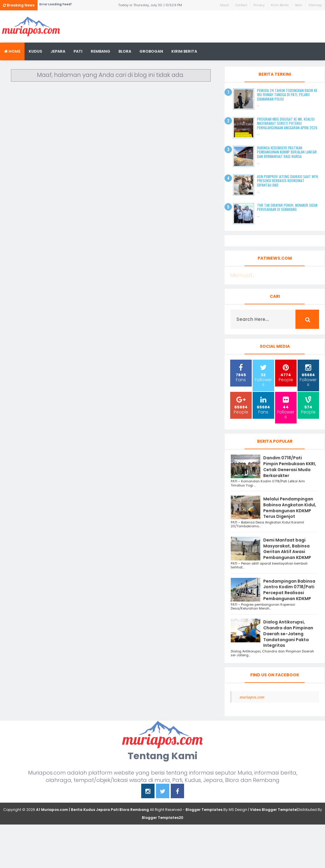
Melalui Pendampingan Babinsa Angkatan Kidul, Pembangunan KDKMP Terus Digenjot (290, 508)
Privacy (259, 5)
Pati (78, 51)
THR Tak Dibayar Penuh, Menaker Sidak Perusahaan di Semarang (287, 207)
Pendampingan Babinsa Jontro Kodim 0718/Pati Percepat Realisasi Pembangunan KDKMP (289, 590)
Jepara (58, 51)
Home (12, 51)
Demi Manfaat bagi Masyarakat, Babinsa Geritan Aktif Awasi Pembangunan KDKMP (287, 549)
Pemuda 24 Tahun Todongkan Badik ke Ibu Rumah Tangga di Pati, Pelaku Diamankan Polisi (287, 95)
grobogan (151, 51)
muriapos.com (252, 697)
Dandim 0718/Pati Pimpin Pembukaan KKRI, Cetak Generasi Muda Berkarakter (290, 467)
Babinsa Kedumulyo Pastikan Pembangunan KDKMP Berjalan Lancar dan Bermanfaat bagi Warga (287, 152)
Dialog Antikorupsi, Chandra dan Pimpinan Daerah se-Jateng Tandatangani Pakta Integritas (288, 634)
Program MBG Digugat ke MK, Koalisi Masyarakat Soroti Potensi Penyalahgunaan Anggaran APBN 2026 (287, 123)
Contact (241, 5)
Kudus (35, 51)
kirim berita (184, 51)
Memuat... (243, 275)
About (224, 5)
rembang (100, 51)
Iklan (299, 5)
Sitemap (315, 5)
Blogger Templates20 (162, 818)
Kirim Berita (280, 5)
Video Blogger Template (273, 810)
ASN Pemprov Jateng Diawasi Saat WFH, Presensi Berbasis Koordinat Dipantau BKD (288, 181)
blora (125, 51)
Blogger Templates (204, 810)
